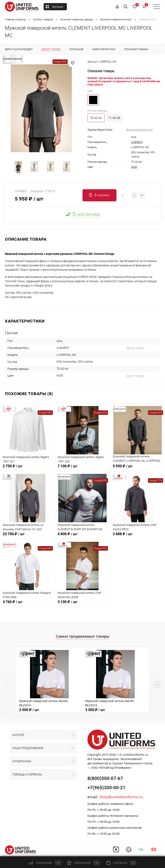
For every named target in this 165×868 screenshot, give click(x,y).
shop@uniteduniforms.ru (121, 798)
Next (157, 685)
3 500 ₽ (29, 711)
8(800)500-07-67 (105, 779)
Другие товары (136, 349)
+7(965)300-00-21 (106, 789)
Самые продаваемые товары (83, 637)
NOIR (134, 167)
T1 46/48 (114, 118)
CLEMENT (137, 142)
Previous (8, 682)
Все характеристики (139, 130)
